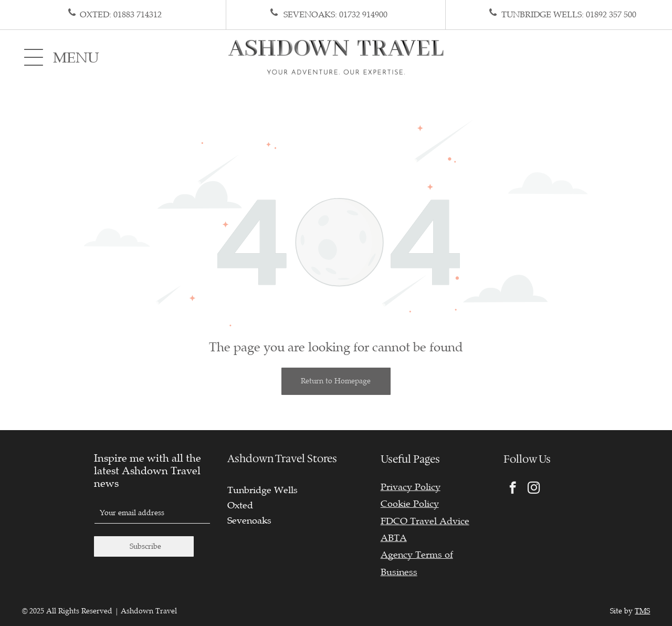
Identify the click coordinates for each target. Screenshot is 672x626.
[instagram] (534, 489)
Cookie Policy (410, 504)
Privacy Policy (411, 487)
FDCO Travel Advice (425, 521)
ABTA (394, 538)
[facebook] (513, 489)
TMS (642, 611)
